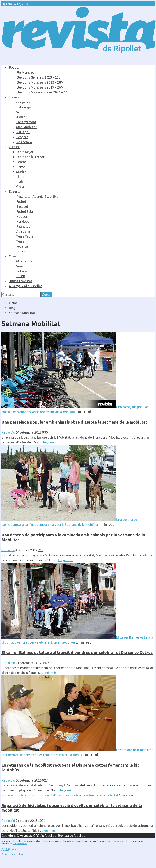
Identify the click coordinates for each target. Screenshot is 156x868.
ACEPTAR (9, 849)
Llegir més (49, 442)
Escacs (21, 251)
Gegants (22, 187)
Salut (20, 112)
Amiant (21, 117)
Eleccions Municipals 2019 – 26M (40, 87)
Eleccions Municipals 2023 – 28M (40, 82)
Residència (24, 142)
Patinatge (23, 226)
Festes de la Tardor (30, 157)
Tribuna (22, 271)
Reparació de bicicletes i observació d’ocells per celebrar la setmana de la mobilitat (60, 795)
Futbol (21, 201)
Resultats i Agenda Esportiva (37, 197)
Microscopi (24, 261)
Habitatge (23, 107)
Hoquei (22, 216)
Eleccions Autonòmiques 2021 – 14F (43, 92)
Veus (20, 266)
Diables (22, 182)
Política (14, 67)
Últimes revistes (21, 281)
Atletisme (23, 231)
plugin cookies (20, 843)
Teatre (21, 162)
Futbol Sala (24, 211)
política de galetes (115, 841)
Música (21, 172)
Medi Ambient (26, 127)
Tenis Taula (25, 236)
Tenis (20, 241)
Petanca (22, 246)
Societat (15, 97)
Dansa (21, 167)
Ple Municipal (26, 72)
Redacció (8, 432)
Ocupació (23, 102)
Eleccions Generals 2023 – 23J (38, 77)
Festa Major (25, 152)
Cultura (14, 147)
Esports (15, 192)
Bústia (21, 276)
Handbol (22, 221)
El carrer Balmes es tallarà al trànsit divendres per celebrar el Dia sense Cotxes (77, 652)
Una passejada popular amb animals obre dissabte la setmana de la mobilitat (74, 422)
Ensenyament (26, 122)
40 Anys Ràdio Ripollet (25, 286)
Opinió (14, 256)
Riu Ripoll (23, 132)
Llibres (21, 177)
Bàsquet (22, 206)
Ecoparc (22, 137)
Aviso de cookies (13, 854)
